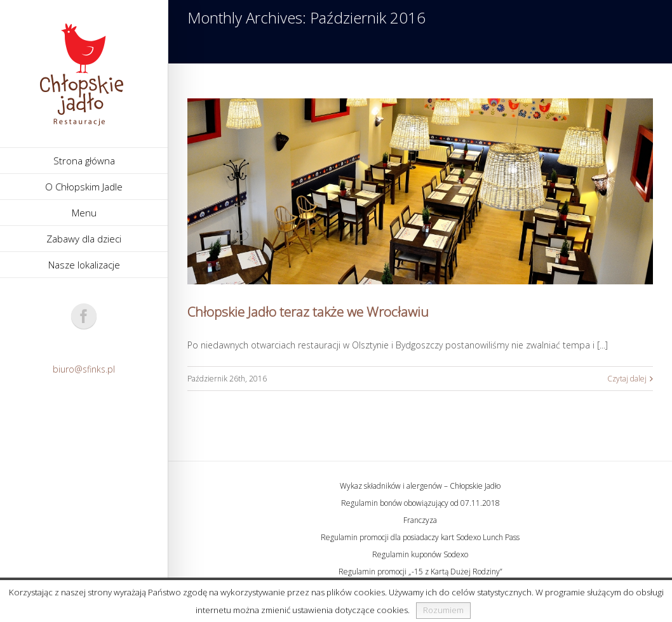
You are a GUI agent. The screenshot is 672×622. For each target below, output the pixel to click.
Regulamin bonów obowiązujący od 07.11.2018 (420, 503)
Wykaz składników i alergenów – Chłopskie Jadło (420, 486)
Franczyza (420, 520)
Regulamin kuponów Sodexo (420, 554)
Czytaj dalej (627, 379)
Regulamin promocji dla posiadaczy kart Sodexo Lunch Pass (420, 537)
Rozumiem (443, 610)
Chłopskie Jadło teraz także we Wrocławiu (308, 312)
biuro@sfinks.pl (84, 369)
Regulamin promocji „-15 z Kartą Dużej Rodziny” (420, 572)
